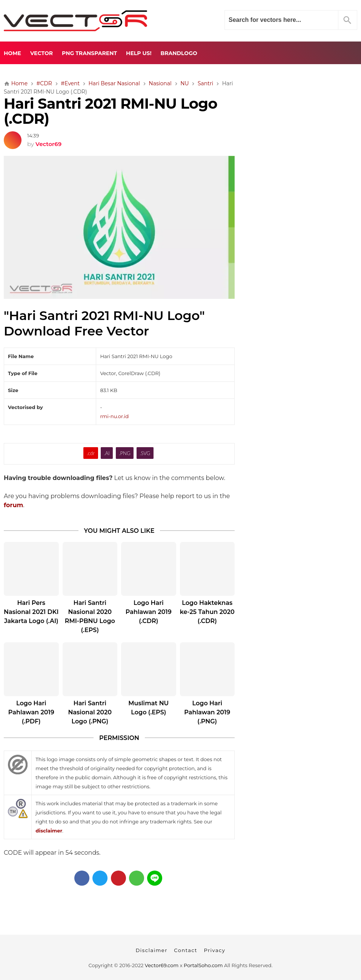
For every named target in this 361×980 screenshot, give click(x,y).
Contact (186, 950)
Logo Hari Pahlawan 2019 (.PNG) (207, 712)
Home (12, 53)
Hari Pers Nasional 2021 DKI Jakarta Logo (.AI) (31, 612)
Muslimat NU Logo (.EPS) (148, 708)
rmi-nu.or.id (114, 416)
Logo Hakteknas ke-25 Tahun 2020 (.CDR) (207, 612)
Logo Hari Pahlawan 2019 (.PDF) (31, 712)
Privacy (214, 950)
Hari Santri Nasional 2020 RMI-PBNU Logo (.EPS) (90, 616)
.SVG (145, 453)
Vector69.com (162, 965)
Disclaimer (152, 950)
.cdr (91, 453)
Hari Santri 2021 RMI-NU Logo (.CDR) (111, 111)
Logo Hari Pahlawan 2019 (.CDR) (149, 612)
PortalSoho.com (203, 965)
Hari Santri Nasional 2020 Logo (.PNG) (90, 712)
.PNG (125, 453)
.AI (107, 453)
